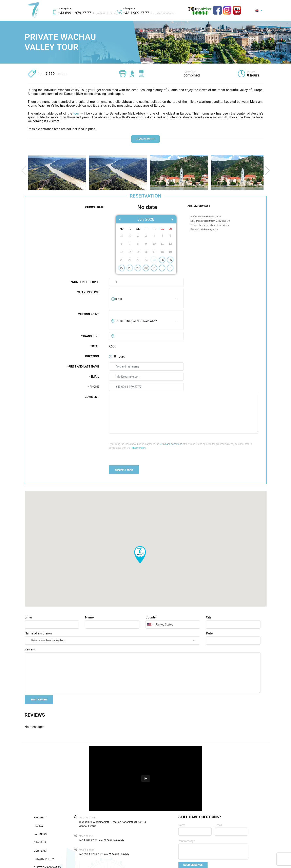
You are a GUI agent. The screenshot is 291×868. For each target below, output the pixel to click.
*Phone (94, 387)
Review (30, 649)
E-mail (218, 825)
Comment (92, 397)
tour (76, 113)
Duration (92, 356)
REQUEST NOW (124, 470)
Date (209, 633)
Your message (187, 841)
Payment (40, 818)
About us (40, 842)
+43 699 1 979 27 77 (75, 13)
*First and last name (83, 367)
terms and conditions (171, 444)
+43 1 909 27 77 (136, 13)
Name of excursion (38, 633)
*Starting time (88, 292)
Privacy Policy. (139, 448)
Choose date (95, 207)
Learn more (145, 139)
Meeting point (88, 314)
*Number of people (85, 282)
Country (151, 617)
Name (89, 617)
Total (95, 346)
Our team (40, 851)
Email (29, 617)
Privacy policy (44, 859)
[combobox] (146, 299)
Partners (40, 834)
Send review (39, 700)
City (209, 617)
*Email (94, 377)
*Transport (90, 336)
